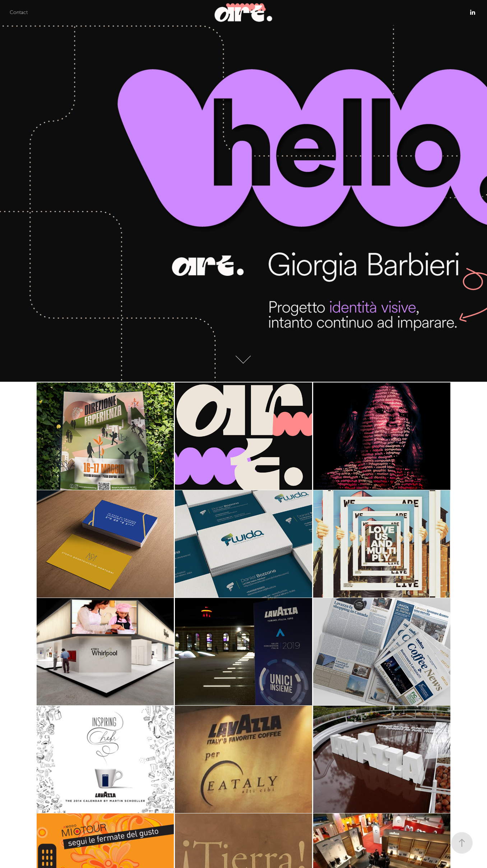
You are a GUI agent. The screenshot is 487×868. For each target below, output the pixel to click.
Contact (19, 12)
